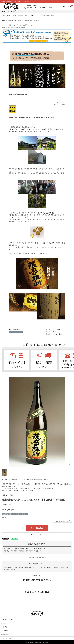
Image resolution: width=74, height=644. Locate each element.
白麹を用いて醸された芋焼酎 (21, 25)
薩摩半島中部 (28, 21)
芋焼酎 (3, 16)
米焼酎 (14, 16)
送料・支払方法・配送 (7, 619)
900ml (13, 332)
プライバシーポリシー (7, 638)
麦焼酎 (9, 16)
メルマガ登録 (5, 631)
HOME (4, 21)
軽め (32, 25)
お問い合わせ (5, 627)
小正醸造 (36, 21)
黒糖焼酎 (21, 16)
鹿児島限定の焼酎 (20, 27)
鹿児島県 (20, 21)
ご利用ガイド (5, 623)
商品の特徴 (11, 27)
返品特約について (37, 575)
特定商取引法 (5, 635)
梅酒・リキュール (30, 16)
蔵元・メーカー (12, 21)
